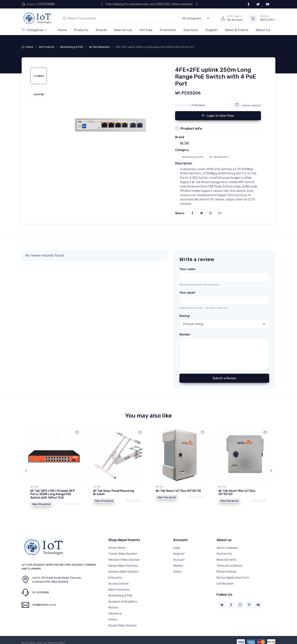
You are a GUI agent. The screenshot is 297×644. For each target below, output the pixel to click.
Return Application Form (233, 575)
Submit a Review (224, 378)
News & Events (237, 30)
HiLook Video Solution (123, 622)
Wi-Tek (34, 487)
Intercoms (115, 575)
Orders (178, 569)
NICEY (62, 640)
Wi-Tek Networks (100, 47)
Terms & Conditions (230, 563)
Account (179, 557)
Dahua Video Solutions (123, 563)
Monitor (113, 605)
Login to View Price (218, 116)
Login (177, 545)
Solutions (191, 30)
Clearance (115, 610)
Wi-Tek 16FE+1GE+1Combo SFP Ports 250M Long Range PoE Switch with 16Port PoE (52, 494)
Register (179, 551)
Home (62, 30)
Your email (188, 293)
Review (185, 335)
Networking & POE (72, 47)
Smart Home (117, 545)
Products (81, 30)
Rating (185, 316)
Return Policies (227, 569)
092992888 (46, 4)
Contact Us (224, 551)
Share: (180, 213)
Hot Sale (146, 30)
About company (227, 545)
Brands (101, 30)
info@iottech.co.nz (44, 602)
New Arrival (123, 30)
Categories (33, 30)
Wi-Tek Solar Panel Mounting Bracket (114, 493)
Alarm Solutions (119, 587)
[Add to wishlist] (237, 105)
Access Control (118, 581)
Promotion (168, 30)
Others (113, 616)
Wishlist (178, 563)
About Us (263, 30)
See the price (41, 504)
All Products (47, 47)
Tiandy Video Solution (123, 551)
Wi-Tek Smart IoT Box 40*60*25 (178, 491)
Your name (188, 269)
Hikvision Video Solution (124, 557)
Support (212, 30)
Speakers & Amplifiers (123, 599)
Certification (225, 581)
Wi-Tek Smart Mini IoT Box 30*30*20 (237, 493)
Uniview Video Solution (123, 569)
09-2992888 (41, 589)
